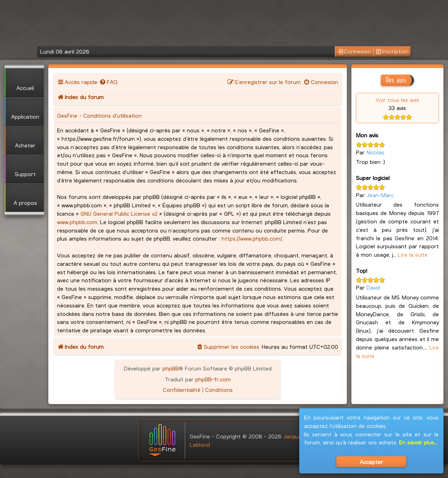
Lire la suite (413, 254)
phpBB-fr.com (213, 379)
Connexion (355, 52)
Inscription (392, 52)
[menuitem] (108, 82)
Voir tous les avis (397, 100)
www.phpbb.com (77, 222)
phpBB (171, 368)
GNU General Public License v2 (119, 213)
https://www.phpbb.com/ (252, 238)
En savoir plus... (418, 442)
